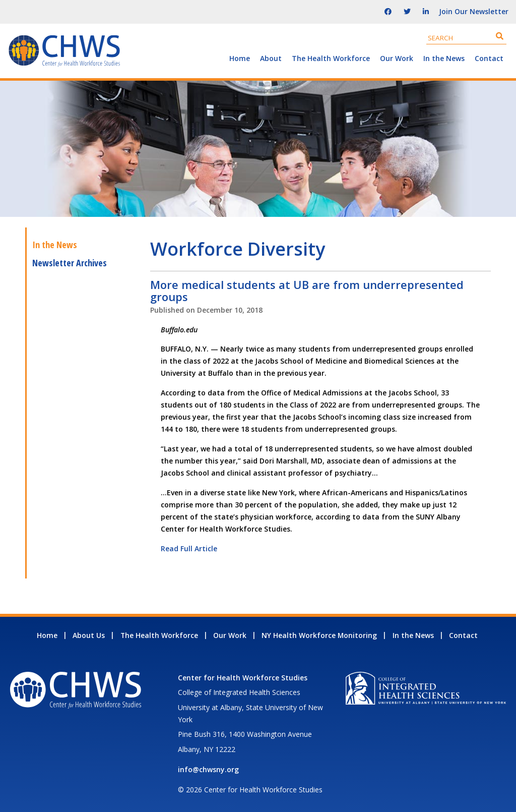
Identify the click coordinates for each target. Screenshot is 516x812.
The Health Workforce (331, 58)
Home (240, 58)
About (271, 58)
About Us (89, 635)
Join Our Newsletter (474, 11)
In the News (444, 58)
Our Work (397, 58)
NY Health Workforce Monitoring (319, 635)
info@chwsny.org (208, 769)
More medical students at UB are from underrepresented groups (307, 291)
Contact (489, 58)
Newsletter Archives (70, 263)
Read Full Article (189, 548)
